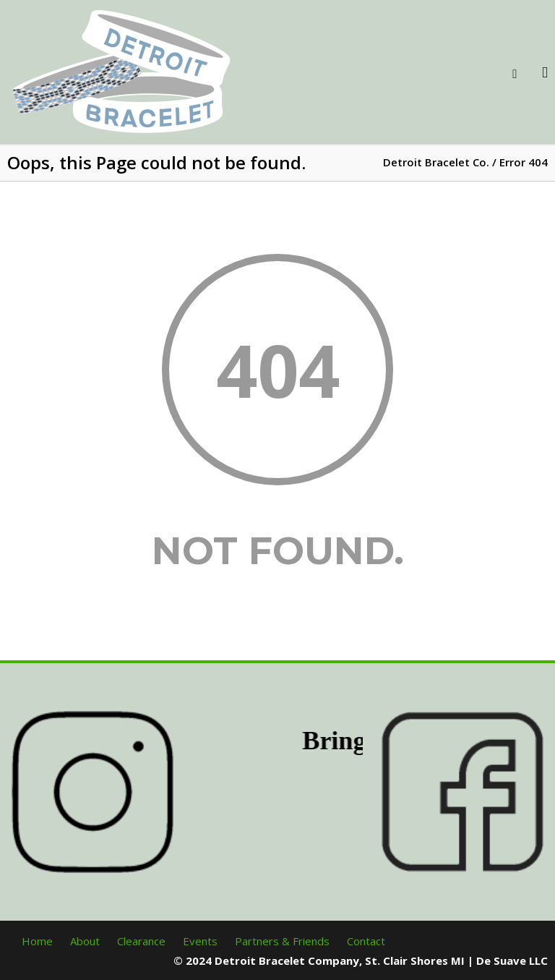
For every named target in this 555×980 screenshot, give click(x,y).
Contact (366, 941)
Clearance (141, 941)
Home (37, 941)
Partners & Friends (282, 941)
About (85, 941)
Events (200, 941)
